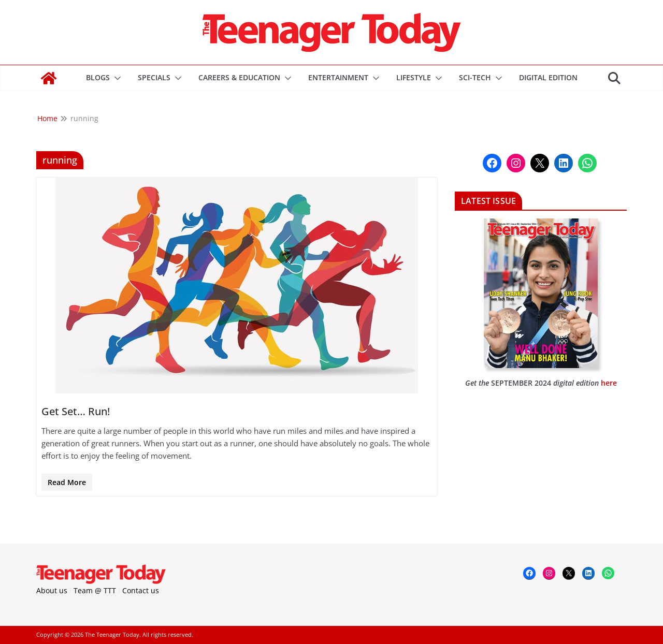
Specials (154, 77)
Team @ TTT (95, 590)
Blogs (98, 77)
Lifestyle (414, 77)
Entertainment (338, 77)
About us (52, 590)
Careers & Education (239, 77)
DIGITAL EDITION (548, 77)
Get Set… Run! (76, 411)
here (609, 383)
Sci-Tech (475, 77)
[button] (116, 78)
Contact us (141, 590)
